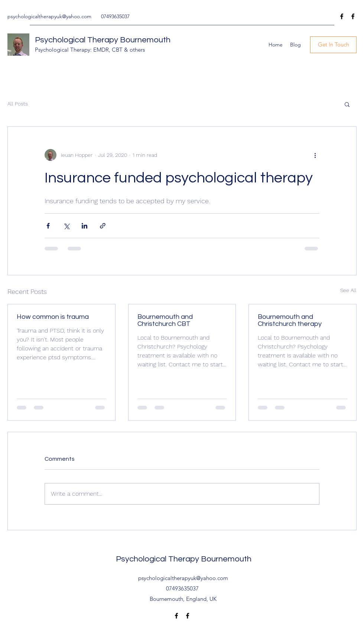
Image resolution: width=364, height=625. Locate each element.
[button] (347, 104)
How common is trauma (53, 317)
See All (348, 290)
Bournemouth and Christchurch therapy (290, 320)
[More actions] (315, 155)
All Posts (18, 104)
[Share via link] (103, 226)
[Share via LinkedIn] (84, 226)
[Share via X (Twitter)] (66, 226)
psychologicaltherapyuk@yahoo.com (49, 16)
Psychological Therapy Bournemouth (103, 40)
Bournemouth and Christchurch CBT (165, 320)
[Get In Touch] (333, 45)
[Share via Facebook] (48, 226)
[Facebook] (342, 16)
